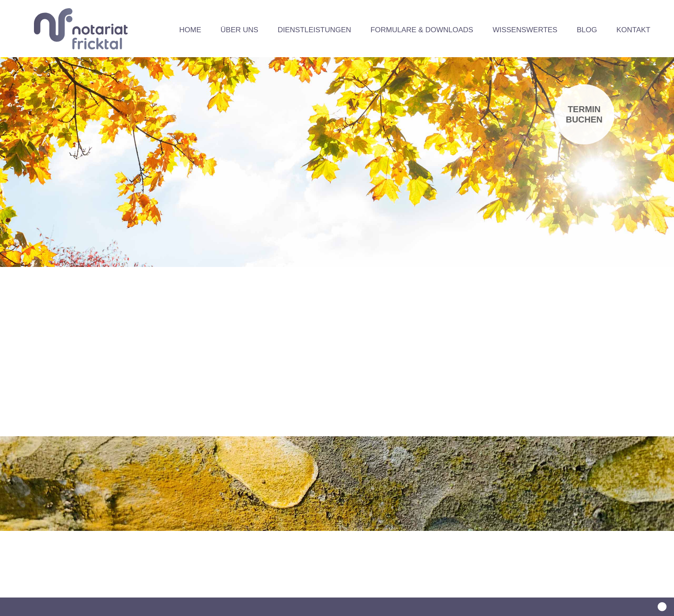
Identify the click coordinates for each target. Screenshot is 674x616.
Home (190, 30)
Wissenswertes (525, 30)
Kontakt (633, 30)
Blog (587, 30)
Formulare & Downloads (422, 30)
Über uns (239, 30)
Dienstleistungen (314, 30)
